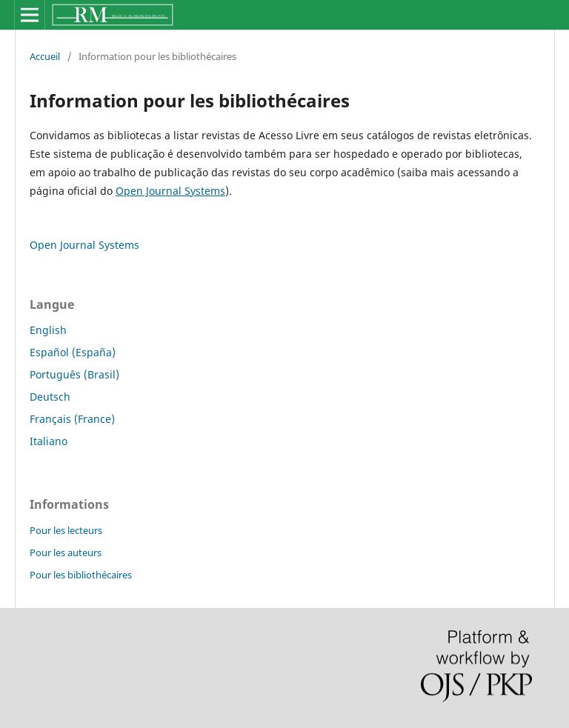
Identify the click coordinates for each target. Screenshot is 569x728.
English (48, 330)
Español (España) (73, 352)
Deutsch (50, 397)
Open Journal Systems (170, 191)
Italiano (49, 441)
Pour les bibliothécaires (81, 575)
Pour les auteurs (66, 552)
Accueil (45, 56)
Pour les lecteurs (66, 530)
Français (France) (72, 419)
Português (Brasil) (74, 374)
